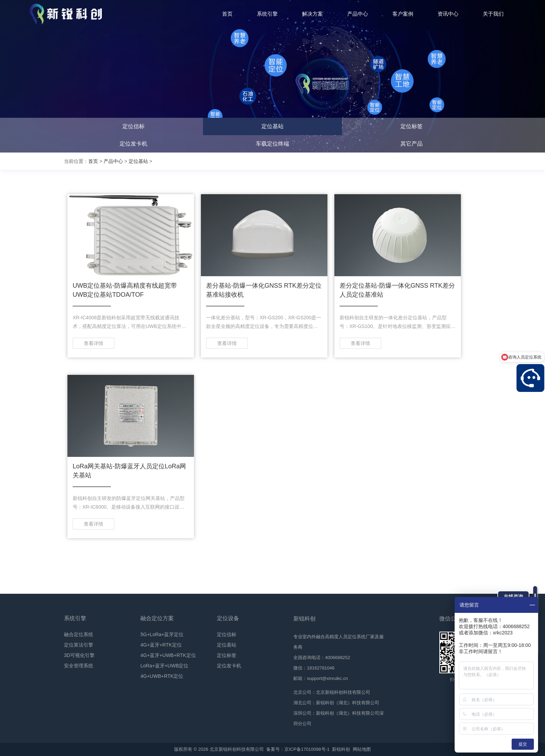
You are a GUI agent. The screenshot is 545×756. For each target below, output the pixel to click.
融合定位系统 (79, 634)
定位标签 (412, 126)
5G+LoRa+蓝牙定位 (162, 634)
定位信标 (133, 126)
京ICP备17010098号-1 (307, 749)
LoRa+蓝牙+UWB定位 (164, 666)
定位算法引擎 (79, 645)
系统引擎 (75, 618)
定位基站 (272, 126)
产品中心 (113, 161)
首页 (93, 161)
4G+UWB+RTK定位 (162, 676)
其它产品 (412, 144)
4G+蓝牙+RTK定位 (161, 645)
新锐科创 (341, 749)
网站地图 (362, 749)
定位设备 (228, 618)
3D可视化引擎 (79, 655)
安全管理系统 (79, 666)
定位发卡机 (133, 144)
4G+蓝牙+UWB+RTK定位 (168, 655)
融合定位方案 (157, 618)
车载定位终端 (272, 144)
